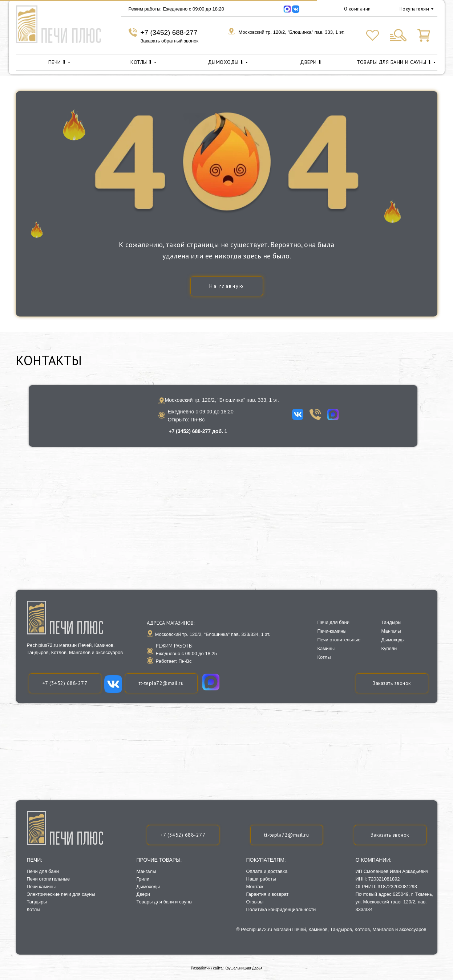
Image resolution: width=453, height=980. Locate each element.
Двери (143, 894)
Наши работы (261, 879)
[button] (390, 835)
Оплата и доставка (267, 871)
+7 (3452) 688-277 (169, 32)
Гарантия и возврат (268, 894)
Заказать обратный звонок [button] (170, 41)
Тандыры (37, 902)
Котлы (34, 909)
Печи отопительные (48, 879)
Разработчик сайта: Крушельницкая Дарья (226, 968)
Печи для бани (43, 871)
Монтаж (255, 887)
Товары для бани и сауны (165, 902)
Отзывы (255, 902)
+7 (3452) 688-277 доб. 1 (198, 431)
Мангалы (146, 871)
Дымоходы (148, 887)
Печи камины (41, 887)
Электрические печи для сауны (61, 894)
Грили (143, 879)
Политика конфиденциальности (281, 909)
